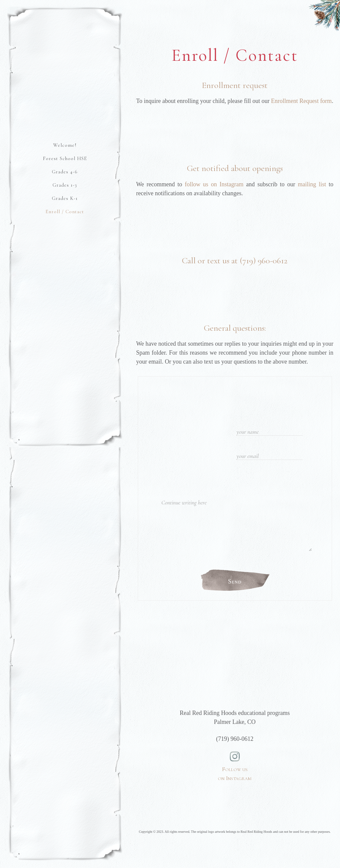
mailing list (312, 184)
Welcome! (65, 145)
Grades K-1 (65, 198)
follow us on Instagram (214, 184)
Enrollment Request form (301, 101)
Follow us (235, 758)
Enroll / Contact (65, 212)
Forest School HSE (65, 158)
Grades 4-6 (65, 172)
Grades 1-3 (65, 185)
